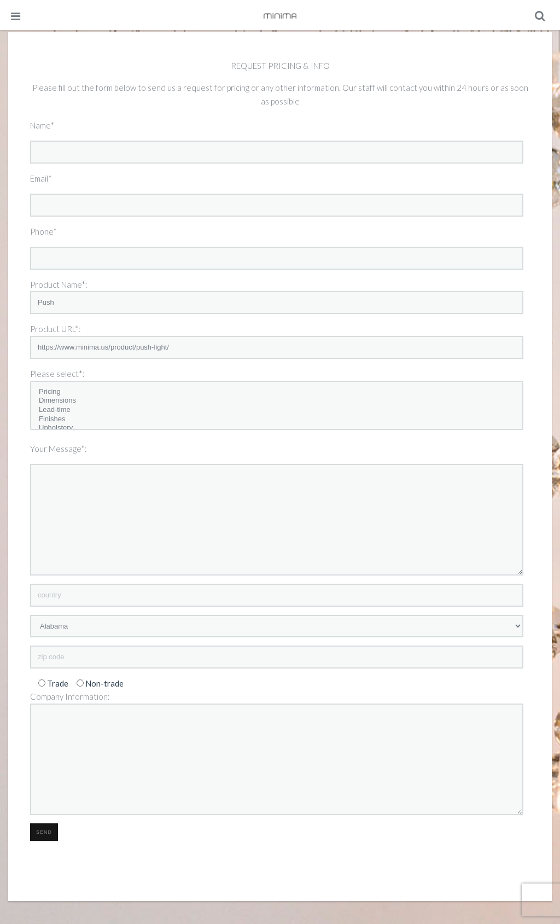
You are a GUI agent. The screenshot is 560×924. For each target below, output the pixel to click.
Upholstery (277, 428)
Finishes (277, 419)
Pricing (277, 392)
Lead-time (277, 410)
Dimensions (277, 401)
